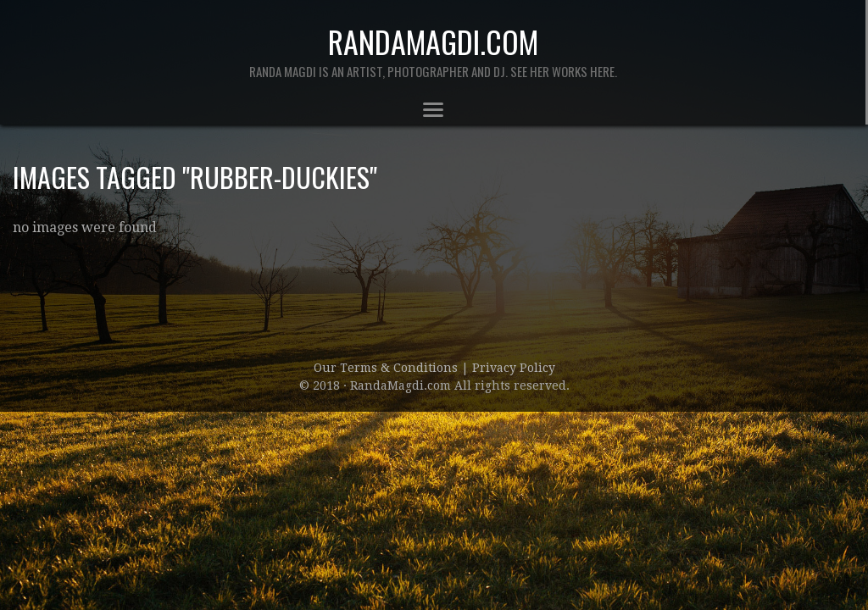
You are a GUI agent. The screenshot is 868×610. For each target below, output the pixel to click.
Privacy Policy (514, 368)
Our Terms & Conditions (387, 368)
